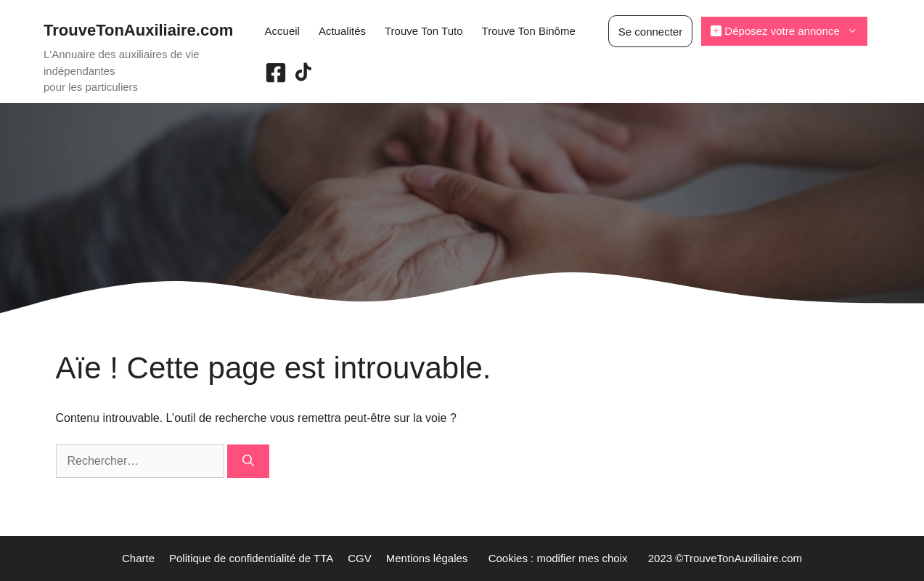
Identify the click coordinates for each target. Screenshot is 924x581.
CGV (360, 558)
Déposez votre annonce (789, 31)
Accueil (282, 31)
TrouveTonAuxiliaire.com (138, 30)
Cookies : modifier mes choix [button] (561, 558)
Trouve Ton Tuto (424, 31)
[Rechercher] (248, 461)
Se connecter (650, 32)
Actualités (342, 31)
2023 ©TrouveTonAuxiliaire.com (725, 558)
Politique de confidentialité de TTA (251, 558)
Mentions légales (430, 558)
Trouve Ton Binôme (529, 31)
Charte (138, 558)
